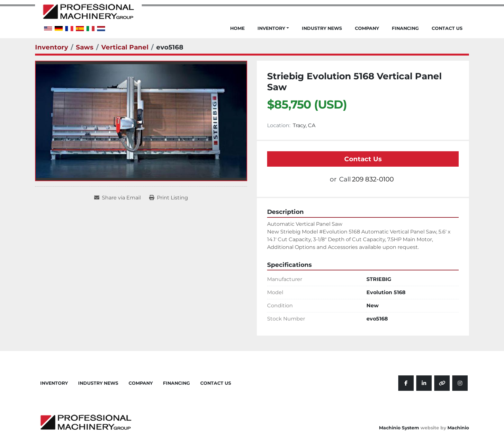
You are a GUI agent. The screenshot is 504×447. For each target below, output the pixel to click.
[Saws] (85, 47)
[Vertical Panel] (125, 47)
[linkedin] (424, 383)
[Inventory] (52, 47)
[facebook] (406, 383)
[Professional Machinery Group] (86, 422)
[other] (442, 383)
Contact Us (447, 29)
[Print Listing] (169, 198)
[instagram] (460, 383)
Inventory (271, 28)
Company (367, 29)
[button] (273, 32)
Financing (405, 29)
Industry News (322, 29)
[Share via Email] (117, 198)
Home (237, 29)
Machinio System (399, 428)
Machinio (458, 428)
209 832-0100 (373, 179)
